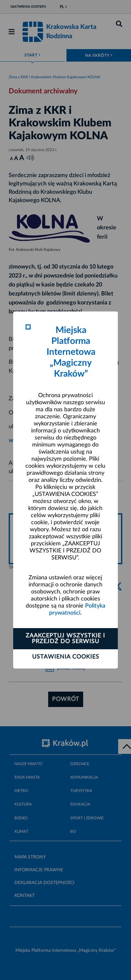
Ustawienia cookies (66, 657)
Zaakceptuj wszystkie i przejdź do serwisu (65, 639)
